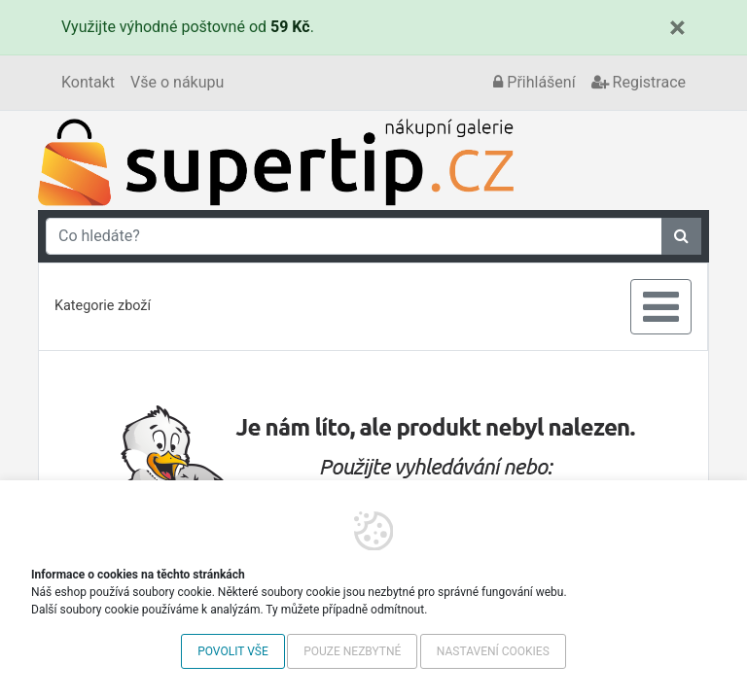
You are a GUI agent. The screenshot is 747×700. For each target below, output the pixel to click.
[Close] (677, 27)
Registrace (639, 82)
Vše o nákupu (177, 82)
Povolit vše (233, 651)
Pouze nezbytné (352, 651)
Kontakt (88, 82)
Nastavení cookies (493, 651)
